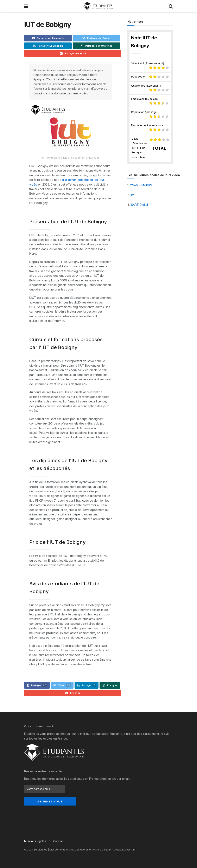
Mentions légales (35, 838)
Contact (58, 838)
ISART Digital (139, 205)
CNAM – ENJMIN (141, 185)
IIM (132, 195)
